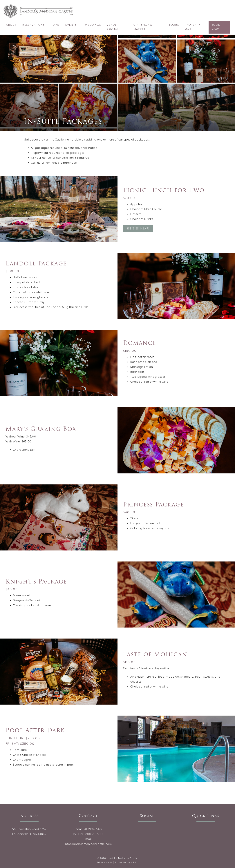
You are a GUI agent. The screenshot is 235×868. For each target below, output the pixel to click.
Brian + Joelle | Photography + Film (118, 863)
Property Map (193, 27)
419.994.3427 (93, 829)
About (11, 25)
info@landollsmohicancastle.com (88, 844)
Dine (56, 25)
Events (72, 25)
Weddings (93, 25)
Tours (174, 25)
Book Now (216, 27)
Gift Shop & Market (143, 27)
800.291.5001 (95, 834)
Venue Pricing (113, 27)
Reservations (34, 25)
